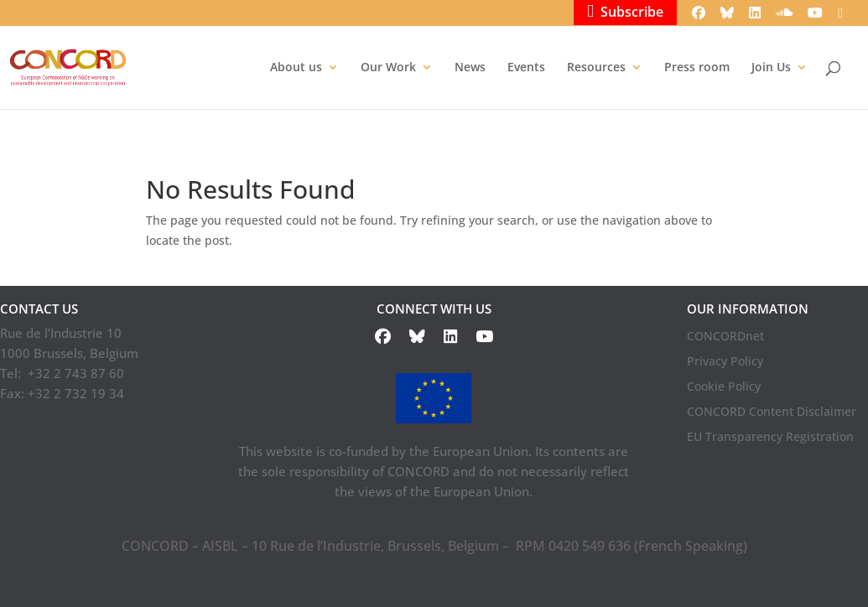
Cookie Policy (724, 387)
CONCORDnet (725, 337)
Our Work (388, 68)
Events (526, 68)
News (470, 68)
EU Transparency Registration (770, 438)
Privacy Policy (725, 362)
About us (296, 68)
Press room (697, 68)
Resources (596, 68)
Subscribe (625, 12)
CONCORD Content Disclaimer (772, 412)
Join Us (771, 68)
